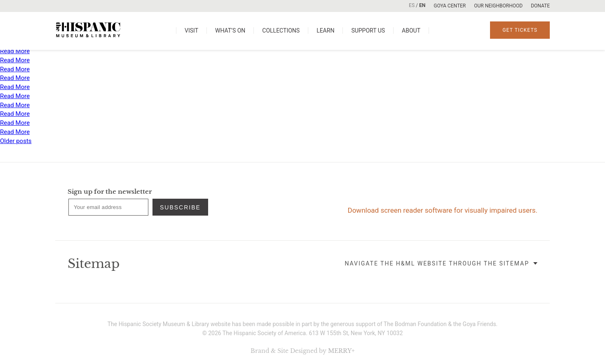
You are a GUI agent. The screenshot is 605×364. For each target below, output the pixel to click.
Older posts (16, 141)
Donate (540, 6)
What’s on (230, 31)
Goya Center (450, 6)
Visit (191, 31)
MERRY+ (341, 351)
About (411, 31)
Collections (281, 31)
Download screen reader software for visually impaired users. (443, 210)
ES (412, 5)
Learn (325, 31)
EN (422, 5)
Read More (15, 51)
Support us (368, 31)
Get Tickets (520, 30)
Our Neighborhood (498, 6)
